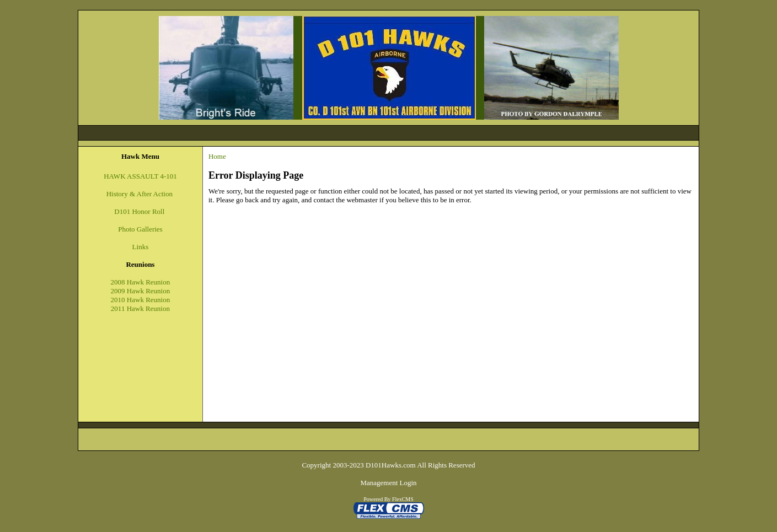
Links (141, 247)
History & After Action (141, 194)
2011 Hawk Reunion (140, 308)
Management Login (388, 483)
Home (217, 156)
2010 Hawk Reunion (141, 300)
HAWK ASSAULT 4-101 (140, 176)
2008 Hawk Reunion (141, 282)
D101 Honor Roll (139, 211)
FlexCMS (403, 499)
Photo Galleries (140, 229)
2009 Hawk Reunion (141, 291)
